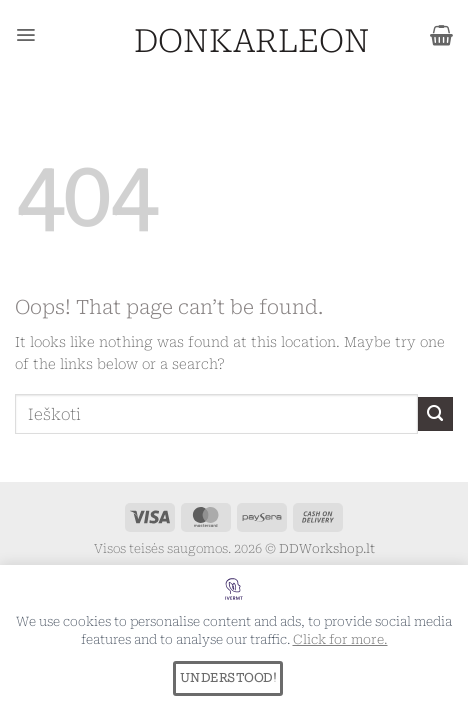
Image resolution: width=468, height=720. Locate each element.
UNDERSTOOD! (228, 678)
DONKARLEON (234, 41)
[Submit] (435, 414)
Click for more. (340, 639)
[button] (25, 35)
